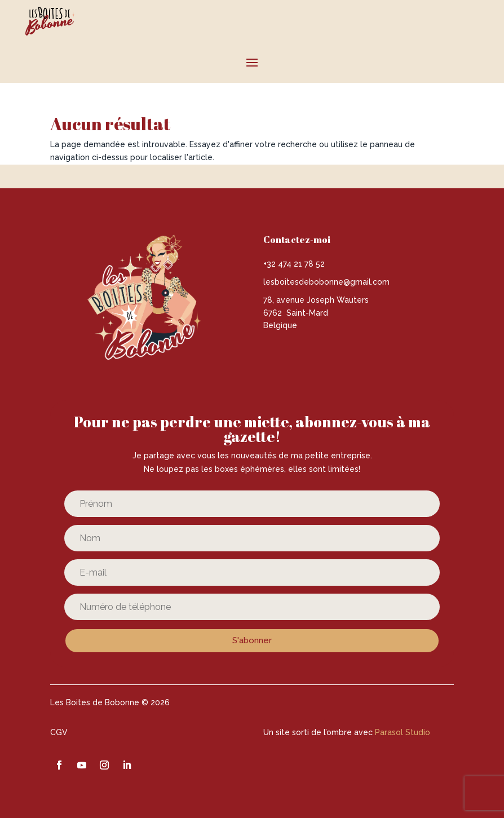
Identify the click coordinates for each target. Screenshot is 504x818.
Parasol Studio (403, 732)
